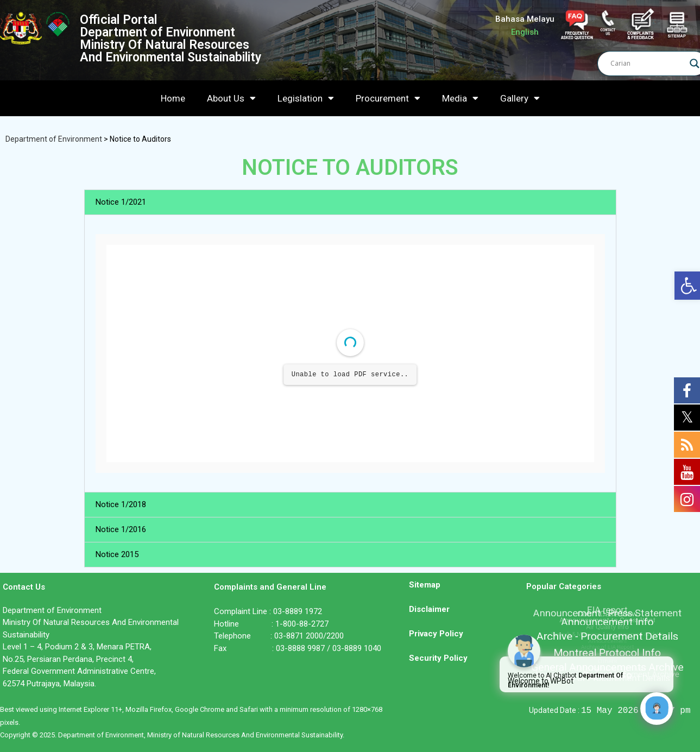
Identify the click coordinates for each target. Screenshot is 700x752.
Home (173, 98)
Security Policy (438, 658)
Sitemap (425, 585)
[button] (350, 202)
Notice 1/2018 (121, 504)
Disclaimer (429, 609)
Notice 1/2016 (121, 529)
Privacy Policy (436, 634)
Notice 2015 (117, 554)
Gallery (520, 98)
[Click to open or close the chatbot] (657, 709)
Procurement (388, 98)
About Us (231, 98)
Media (460, 98)
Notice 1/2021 (121, 202)
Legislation (306, 98)
